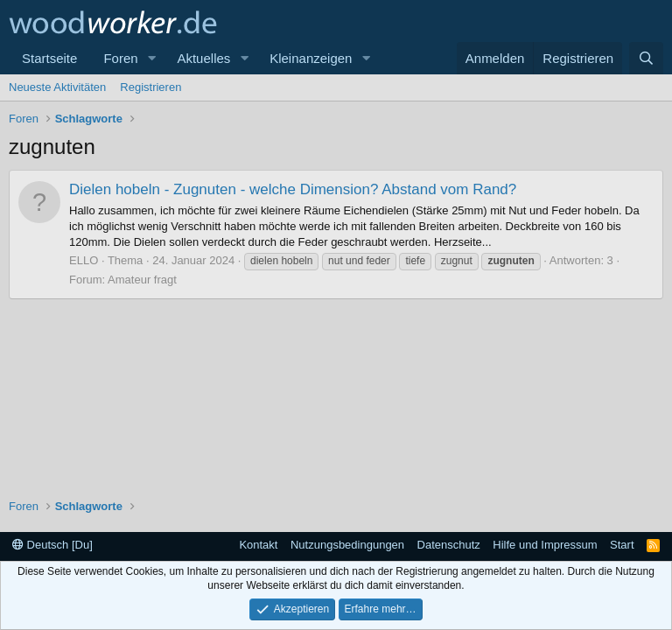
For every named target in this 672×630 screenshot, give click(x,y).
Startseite (49, 58)
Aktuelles (203, 58)
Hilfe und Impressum (545, 545)
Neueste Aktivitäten (57, 87)
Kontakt (258, 545)
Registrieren (150, 87)
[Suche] (646, 58)
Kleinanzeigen (311, 58)
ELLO (84, 260)
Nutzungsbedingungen (347, 545)
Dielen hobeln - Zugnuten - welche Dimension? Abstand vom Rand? (293, 189)
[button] (151, 58)
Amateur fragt (142, 280)
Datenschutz (449, 545)
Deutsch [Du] (52, 545)
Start (622, 545)
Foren (120, 58)
